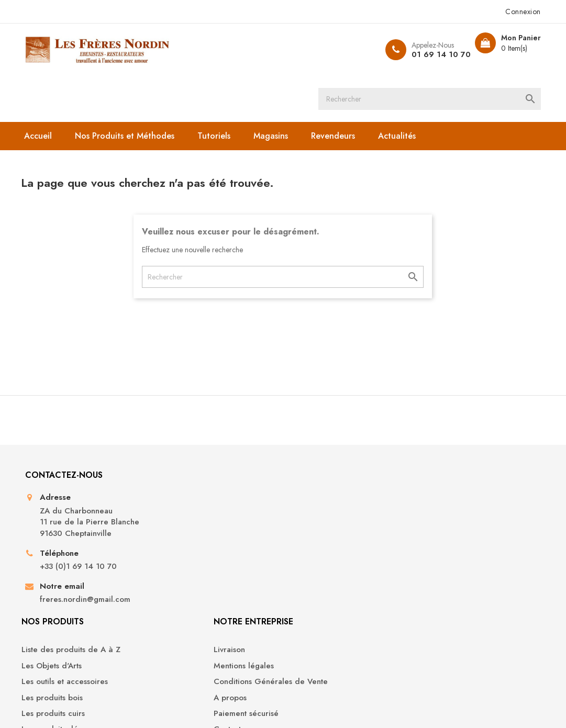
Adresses (434, 527)
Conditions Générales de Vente (337, 517)
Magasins (284, 90)
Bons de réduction (451, 543)
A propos (308, 538)
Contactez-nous (319, 570)
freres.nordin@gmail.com (97, 593)
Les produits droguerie (206, 575)
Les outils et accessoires (207, 512)
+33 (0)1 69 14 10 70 (90, 560)
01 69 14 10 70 (426, 54)
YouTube (265, 663)
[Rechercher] (296, 50)
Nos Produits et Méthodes (138, 90)
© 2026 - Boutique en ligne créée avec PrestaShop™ (125, 705)
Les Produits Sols (194, 591)
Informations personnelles (464, 480)
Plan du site (312, 586)
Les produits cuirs (196, 543)
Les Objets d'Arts (194, 495)
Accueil (51, 90)
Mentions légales (321, 495)
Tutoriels (227, 90)
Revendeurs (346, 90)
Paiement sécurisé (324, 555)
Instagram (301, 663)
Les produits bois (195, 527)
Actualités (410, 90)
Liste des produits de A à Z (213, 480)
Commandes (440, 495)
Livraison (307, 480)
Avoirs (429, 512)
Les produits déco (197, 559)
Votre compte (451, 451)
